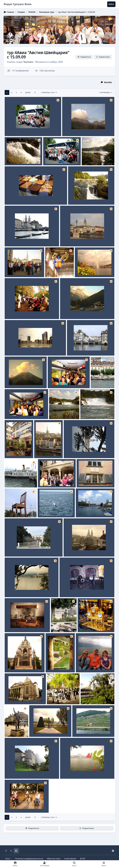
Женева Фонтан (85, 270)
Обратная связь (54, 859)
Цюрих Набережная (79, 349)
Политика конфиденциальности (29, 859)
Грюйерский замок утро (19, 772)
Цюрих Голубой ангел (58, 270)
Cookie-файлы (70, 859)
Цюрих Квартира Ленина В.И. (93, 481)
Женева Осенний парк (18, 312)
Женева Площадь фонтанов (20, 349)
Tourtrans (28, 62)
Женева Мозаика (70, 590)
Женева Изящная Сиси (43, 730)
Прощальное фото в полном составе (25, 129)
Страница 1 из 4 (49, 92)
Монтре (10, 590)
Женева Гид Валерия (50, 481)
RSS (83, 859)
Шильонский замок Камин (20, 625)
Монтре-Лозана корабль (19, 481)
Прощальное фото (54, 159)
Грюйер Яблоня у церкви (95, 698)
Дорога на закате (71, 312)
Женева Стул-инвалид (18, 511)
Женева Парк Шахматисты (62, 698)
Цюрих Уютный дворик (18, 451)
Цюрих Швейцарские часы (93, 625)
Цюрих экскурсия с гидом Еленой (23, 270)
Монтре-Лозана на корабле (91, 666)
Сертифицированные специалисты (67, 381)
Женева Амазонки (16, 806)
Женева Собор (14, 698)
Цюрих (10, 240)
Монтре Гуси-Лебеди (50, 511)
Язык (9, 859)
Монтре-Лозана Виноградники (90, 730)
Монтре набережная (72, 772)
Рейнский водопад (16, 159)
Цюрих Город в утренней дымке (81, 550)
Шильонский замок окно (60, 666)
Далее (28, 92)
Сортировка (106, 92)
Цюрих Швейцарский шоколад (22, 198)
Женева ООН (13, 550)
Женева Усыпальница (17, 666)
